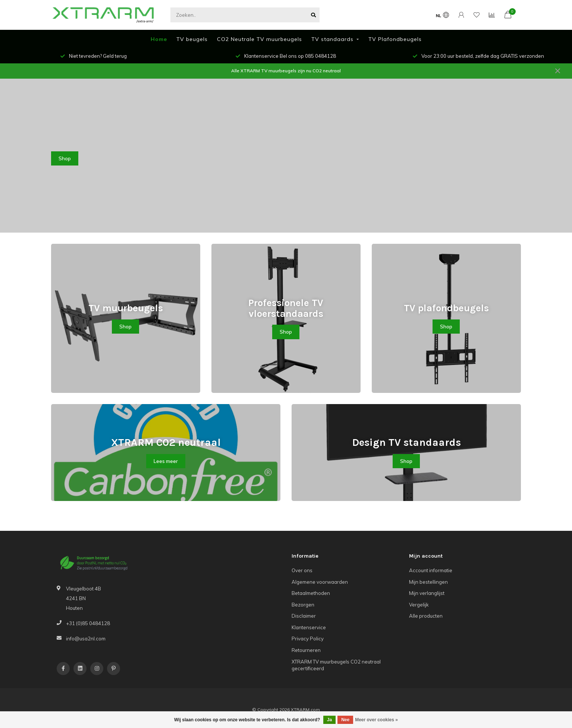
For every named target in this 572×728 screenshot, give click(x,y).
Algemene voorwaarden (320, 582)
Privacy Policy (308, 639)
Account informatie (431, 570)
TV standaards (332, 39)
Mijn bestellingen (428, 582)
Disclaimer (304, 616)
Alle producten (426, 616)
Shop (65, 158)
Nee (345, 720)
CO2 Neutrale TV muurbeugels (260, 39)
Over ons (302, 570)
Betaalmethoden (311, 593)
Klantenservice (309, 627)
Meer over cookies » (376, 720)
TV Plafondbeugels (395, 39)
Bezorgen (303, 605)
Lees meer (166, 461)
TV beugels (192, 39)
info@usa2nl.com (86, 639)
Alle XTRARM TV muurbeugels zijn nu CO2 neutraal (286, 71)
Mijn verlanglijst (427, 593)
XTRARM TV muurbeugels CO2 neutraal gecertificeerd (336, 665)
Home (159, 39)
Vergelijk (419, 605)
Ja (329, 720)
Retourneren (306, 650)
